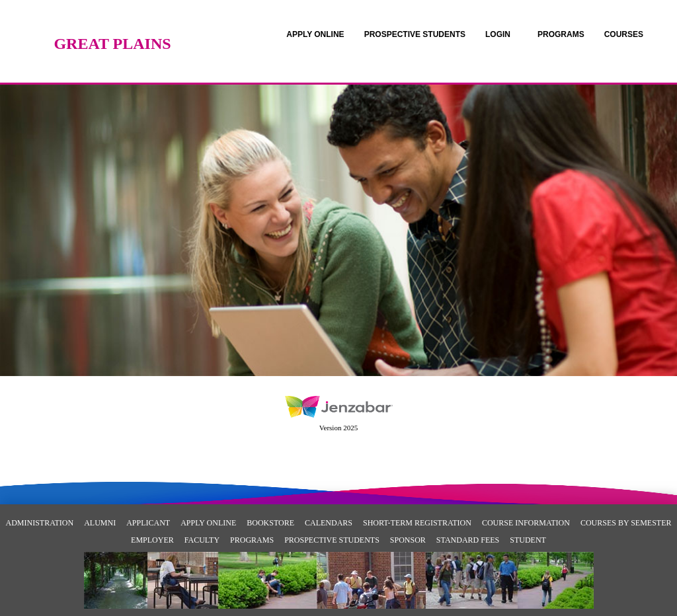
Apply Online (208, 523)
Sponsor (408, 540)
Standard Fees (468, 540)
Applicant (148, 523)
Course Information (526, 523)
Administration (40, 523)
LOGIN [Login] (498, 34)
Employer (152, 540)
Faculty (202, 540)
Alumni (100, 523)
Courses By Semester (626, 523)
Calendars (329, 523)
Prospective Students (332, 540)
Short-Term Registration (417, 523)
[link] (315, 34)
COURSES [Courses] (624, 34)
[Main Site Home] (112, 23)
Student (528, 540)
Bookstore (270, 523)
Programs (252, 540)
